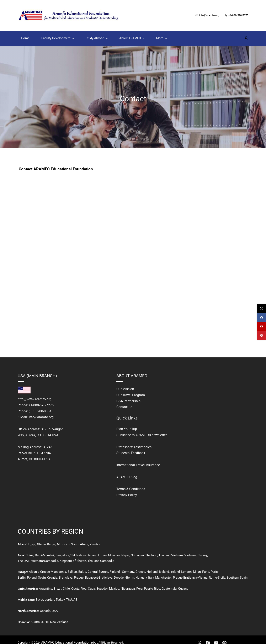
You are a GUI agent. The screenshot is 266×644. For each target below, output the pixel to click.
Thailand (151, 550)
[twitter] (262, 309)
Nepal (125, 550)
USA (55, 605)
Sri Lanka (137, 550)
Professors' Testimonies (134, 441)
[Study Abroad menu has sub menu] (97, 33)
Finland (115, 566)
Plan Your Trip (127, 424)
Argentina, (46, 583)
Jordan (102, 550)
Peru (139, 583)
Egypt (32, 539)
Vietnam (190, 550)
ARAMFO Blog (127, 471)
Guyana (183, 583)
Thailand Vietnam (171, 550)
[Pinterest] (224, 637)
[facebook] (262, 318)
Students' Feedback (131, 447)
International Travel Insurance (138, 459)
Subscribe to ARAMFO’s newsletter (142, 429)
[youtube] (262, 326)
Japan (91, 550)
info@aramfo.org (41, 412)
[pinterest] (262, 335)
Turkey (203, 550)
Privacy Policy (127, 489)
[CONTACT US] (132, 256)
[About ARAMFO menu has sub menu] (132, 33)
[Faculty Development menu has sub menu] (58, 33)
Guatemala (169, 583)
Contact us (124, 401)
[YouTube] (216, 637)
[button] (245, 33)
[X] (199, 637)
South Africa (80, 539)
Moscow (114, 550)
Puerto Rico (152, 583)
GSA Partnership (128, 395)
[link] (24, 384)
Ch (27, 550)
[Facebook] (208, 637)
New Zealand (59, 616)
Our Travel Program (131, 389)
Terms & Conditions (131, 484)
